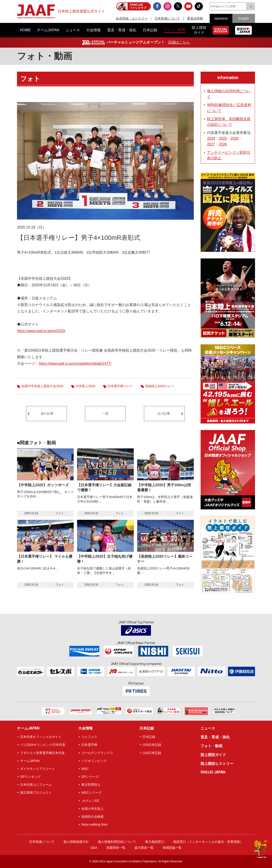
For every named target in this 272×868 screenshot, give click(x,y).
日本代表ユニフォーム (36, 785)
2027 (211, 144)
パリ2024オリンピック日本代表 (43, 745)
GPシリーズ (90, 777)
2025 (223, 138)
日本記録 (147, 728)
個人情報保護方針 (76, 842)
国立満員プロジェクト (36, 793)
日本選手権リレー (120, 386)
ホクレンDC (90, 801)
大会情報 (85, 728)
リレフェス (89, 737)
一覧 (105, 413)
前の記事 (47, 413)
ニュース (208, 728)
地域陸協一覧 (172, 848)
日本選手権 (89, 745)
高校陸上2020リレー (160, 386)
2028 (223, 144)
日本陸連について (167, 18)
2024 (211, 138)
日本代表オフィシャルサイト (41, 737)
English (244, 18)
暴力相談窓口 (155, 842)
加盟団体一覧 (116, 848)
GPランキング (30, 777)
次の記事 (164, 413)
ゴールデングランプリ (97, 753)
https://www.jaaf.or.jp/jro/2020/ (41, 331)
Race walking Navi (94, 824)
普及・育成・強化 (215, 737)
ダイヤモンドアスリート (38, 769)
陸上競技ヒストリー (217, 764)
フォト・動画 (45, 56)
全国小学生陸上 (92, 809)
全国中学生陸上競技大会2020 (42, 386)
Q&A (94, 848)
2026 (235, 138)
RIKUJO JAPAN (213, 772)
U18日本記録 (152, 753)
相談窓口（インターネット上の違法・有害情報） (208, 842)
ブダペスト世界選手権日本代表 (42, 753)
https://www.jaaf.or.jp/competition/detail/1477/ (75, 363)
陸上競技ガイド (213, 755)
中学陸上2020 (85, 386)
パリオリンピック (94, 761)
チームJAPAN (28, 728)
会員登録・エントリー (132, 18)
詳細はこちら (179, 42)
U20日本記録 (152, 745)
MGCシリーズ (91, 793)
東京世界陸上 (91, 785)
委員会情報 (195, 18)
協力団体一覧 (144, 848)
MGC (85, 769)
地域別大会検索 (92, 817)
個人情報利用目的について (117, 842)
